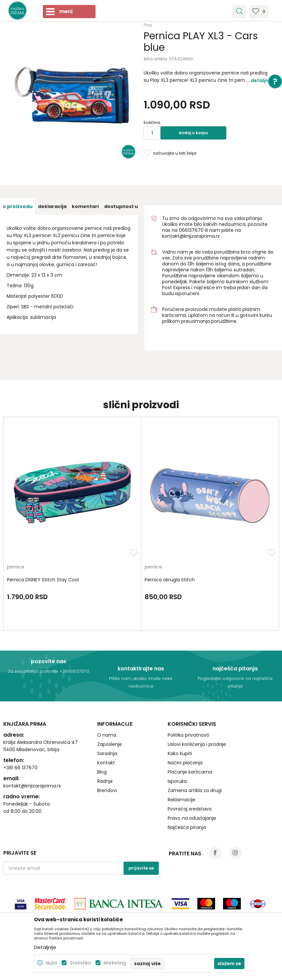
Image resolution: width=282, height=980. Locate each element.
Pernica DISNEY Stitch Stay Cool (43, 580)
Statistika (80, 963)
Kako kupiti (180, 753)
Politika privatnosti (188, 735)
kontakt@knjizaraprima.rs (191, 236)
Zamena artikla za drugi (195, 790)
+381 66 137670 (20, 768)
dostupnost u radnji (129, 206)
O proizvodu (18, 206)
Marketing (115, 963)
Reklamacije (182, 800)
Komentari (85, 206)
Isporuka (177, 781)
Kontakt (106, 763)
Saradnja (107, 753)
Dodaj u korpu (193, 133)
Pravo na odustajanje (192, 818)
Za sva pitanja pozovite (34, 671)
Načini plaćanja (185, 763)
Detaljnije (262, 80)
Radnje (105, 781)
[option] (18, 206)
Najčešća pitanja (187, 827)
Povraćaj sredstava (190, 809)
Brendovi (107, 790)
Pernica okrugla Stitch (170, 580)
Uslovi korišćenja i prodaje (197, 744)
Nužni (51, 963)
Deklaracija (52, 206)
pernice (16, 567)
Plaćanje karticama (190, 772)
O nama (107, 735)
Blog (102, 772)
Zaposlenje (110, 744)
